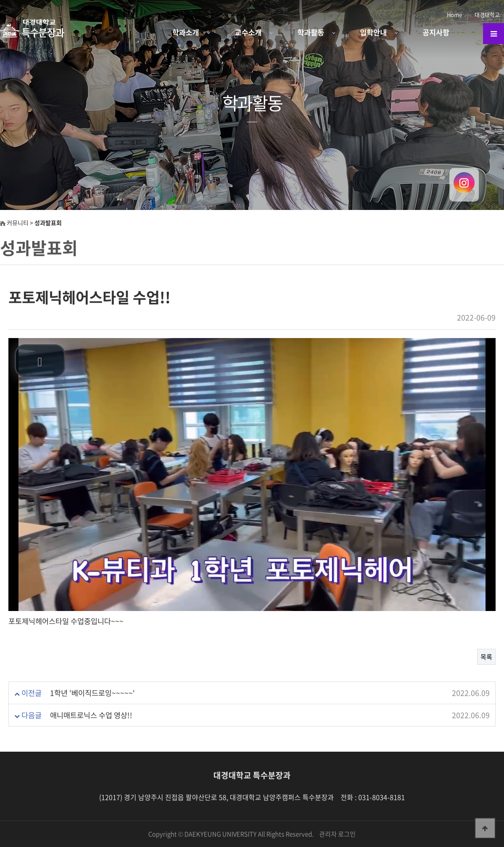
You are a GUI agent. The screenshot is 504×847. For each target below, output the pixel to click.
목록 (486, 657)
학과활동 (311, 32)
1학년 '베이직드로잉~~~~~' (92, 693)
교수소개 (248, 32)
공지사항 (436, 32)
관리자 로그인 (337, 834)
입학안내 (373, 32)
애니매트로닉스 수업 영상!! (91, 715)
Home (454, 14)
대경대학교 (487, 14)
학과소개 (186, 32)
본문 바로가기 (0, 0)
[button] (40, 361)
